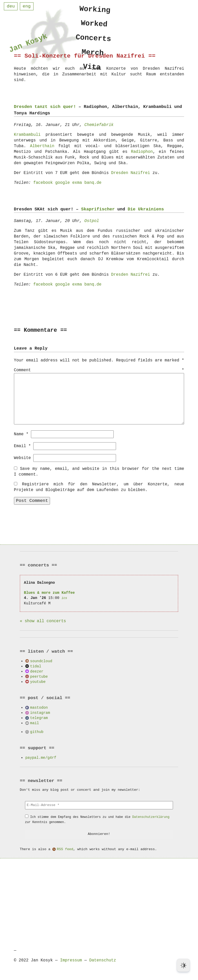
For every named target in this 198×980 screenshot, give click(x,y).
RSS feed (65, 849)
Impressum (71, 960)
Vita (92, 70)
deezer (37, 671)
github (37, 732)
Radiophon (142, 152)
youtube (38, 681)
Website (22, 458)
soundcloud (41, 661)
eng (27, 6)
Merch (93, 55)
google (63, 183)
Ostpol (92, 221)
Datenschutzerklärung (151, 817)
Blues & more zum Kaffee (49, 592)
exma (77, 183)
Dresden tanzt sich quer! (45, 107)
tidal (36, 666)
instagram (40, 712)
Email (22, 446)
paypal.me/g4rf (41, 757)
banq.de (93, 183)
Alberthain (42, 146)
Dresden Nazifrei (131, 173)
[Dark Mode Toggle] (183, 965)
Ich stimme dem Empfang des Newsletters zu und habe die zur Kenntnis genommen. (97, 819)
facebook (43, 183)
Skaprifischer (98, 209)
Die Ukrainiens (146, 209)
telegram (39, 718)
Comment (99, 370)
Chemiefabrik (99, 125)
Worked (94, 25)
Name (21, 434)
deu (11, 6)
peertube (39, 676)
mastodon (39, 707)
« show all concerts (43, 621)
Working (95, 9)
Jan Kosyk (28, 44)
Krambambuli (27, 135)
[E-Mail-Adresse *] (99, 805)
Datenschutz (103, 960)
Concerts (93, 40)
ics (64, 598)
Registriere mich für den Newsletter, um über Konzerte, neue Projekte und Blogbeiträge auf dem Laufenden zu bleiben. (99, 487)
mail (35, 723)
